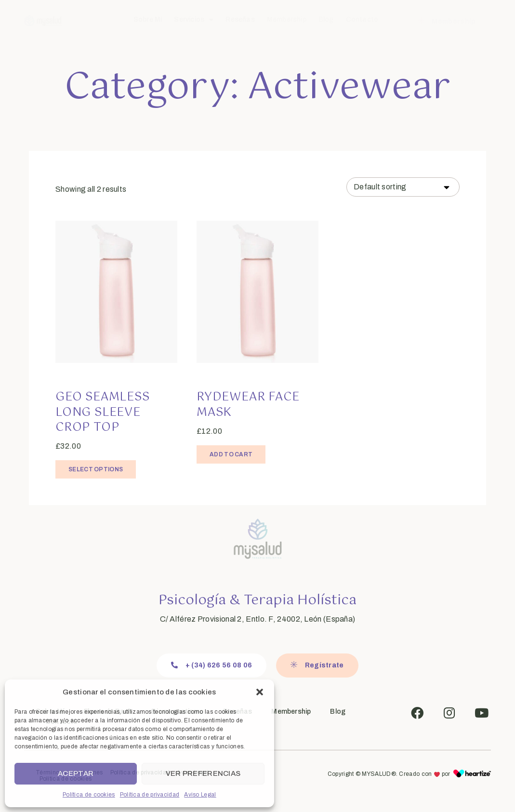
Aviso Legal (200, 795)
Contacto (362, 20)
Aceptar (76, 773)
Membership (287, 20)
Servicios (194, 20)
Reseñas (240, 20)
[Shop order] (403, 187)
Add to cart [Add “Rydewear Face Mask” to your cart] (231, 454)
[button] (260, 692)
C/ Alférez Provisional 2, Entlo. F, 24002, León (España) (258, 619)
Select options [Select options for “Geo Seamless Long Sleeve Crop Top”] (96, 469)
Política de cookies (89, 795)
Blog (326, 20)
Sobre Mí (148, 20)
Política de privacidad (150, 795)
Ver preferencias (203, 773)
